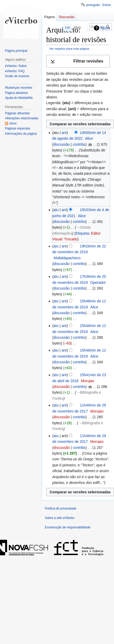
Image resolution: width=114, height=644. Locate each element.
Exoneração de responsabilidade (68, 527)
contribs (79, 144)
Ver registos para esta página (69, 49)
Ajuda (105, 28)
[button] (78, 61)
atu (56, 210)
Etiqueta (82, 233)
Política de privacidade (61, 509)
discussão (62, 144)
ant (64, 133)
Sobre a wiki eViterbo (60, 518)
